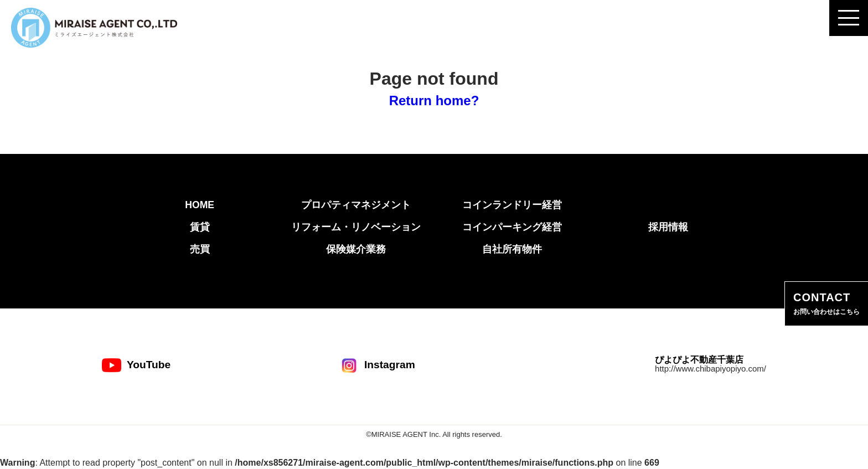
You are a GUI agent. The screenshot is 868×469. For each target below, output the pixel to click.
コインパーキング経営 (512, 227)
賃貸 (200, 227)
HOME (200, 205)
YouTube (136, 365)
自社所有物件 (512, 249)
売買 (200, 249)
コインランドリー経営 (512, 205)
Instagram (377, 365)
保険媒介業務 (356, 249)
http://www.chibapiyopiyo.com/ (711, 369)
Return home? (434, 101)
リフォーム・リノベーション (356, 227)
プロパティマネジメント (356, 205)
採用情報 (668, 227)
